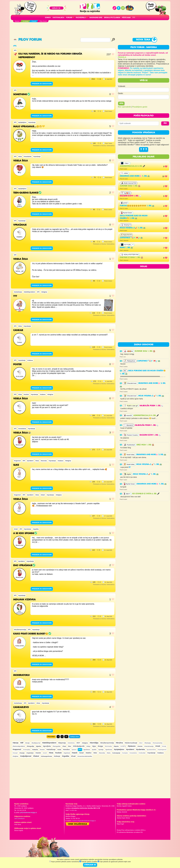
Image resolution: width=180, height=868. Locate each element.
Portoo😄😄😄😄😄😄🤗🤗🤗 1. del (137, 206)
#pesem (74, 750)
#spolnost (67, 753)
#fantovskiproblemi (19, 746)
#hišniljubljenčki (79, 746)
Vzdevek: (122, 86)
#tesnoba (44, 461)
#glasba (39, 746)
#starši (75, 753)
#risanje (22, 753)
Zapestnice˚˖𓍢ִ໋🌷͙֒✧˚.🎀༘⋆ (131, 238)
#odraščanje (18, 292)
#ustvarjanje (116, 753)
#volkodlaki (142, 753)
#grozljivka (47, 746)
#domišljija (94, 743)
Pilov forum (28, 40)
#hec (70, 746)
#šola (20, 157)
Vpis (121, 104)
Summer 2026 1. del (130, 186)
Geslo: (121, 93)
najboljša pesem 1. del (151, 406)
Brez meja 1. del (145, 445)
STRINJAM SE (90, 865)
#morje (164, 746)
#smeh (45, 753)
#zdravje (57, 756)
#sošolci (26, 394)
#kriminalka (108, 746)
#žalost (36, 756)
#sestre (38, 753)
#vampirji (125, 753)
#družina (119, 743)
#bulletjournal (36, 743)
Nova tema (143, 40)
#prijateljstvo (22, 122)
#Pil (15, 50)
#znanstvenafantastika (85, 756)
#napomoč (17, 461)
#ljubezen (132, 746)
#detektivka (71, 743)
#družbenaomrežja (20, 630)
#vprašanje (32, 122)
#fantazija (148, 743)
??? (134, 17)
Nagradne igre (96, 17)
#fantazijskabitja (157, 743)
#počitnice (87, 750)
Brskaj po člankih (112, 17)
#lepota (116, 746)
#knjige (100, 746)
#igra (94, 746)
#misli (16, 529)
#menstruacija (149, 746)
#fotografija (30, 746)
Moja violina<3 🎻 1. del (133, 228)
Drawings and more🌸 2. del (151, 455)
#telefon (89, 753)
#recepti (15, 753)
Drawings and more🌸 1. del (135, 176)
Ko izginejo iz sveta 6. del (146, 494)
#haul (64, 746)
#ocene (42, 750)
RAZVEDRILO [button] (81, 17)
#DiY (78, 743)
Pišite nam (126, 17)
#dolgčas (44, 292)
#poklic (94, 750)
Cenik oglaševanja (77, 824)
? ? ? (144, 149)
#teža (109, 753)
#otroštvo (66, 750)
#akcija (15, 743)
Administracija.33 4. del (132, 166)
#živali (73, 756)
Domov (48, 17)
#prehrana (109, 750)
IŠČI (165, 123)
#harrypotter (57, 746)
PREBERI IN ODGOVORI (42, 84)
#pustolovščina (151, 750)
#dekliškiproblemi (29, 292)
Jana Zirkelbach (19, 818)
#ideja (88, 746)
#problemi (30, 461)
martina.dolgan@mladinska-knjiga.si (84, 821)
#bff (22, 743)
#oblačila (35, 750)
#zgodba (36, 529)
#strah (43, 495)
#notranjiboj (27, 750)
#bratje (27, 743)
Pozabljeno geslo (140, 107)
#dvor (141, 743)
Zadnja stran (75, 737)
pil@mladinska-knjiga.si (28, 812)
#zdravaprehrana (46, 756)
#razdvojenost (162, 750)
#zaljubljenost (26, 756)
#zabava (30, 360)
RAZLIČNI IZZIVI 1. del (130, 196)
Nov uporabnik (124, 107)
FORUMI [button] (69, 17)
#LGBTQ (123, 746)
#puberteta (140, 749)
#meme (140, 746)
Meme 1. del (126, 248)
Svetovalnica (58, 17)
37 (66, 737)
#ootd (59, 750)
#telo (95, 753)
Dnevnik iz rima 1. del (131, 258)
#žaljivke (15, 756)
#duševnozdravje (131, 743)
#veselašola (28, 157)
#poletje (101, 750)
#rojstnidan (30, 753)
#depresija (62, 743)
